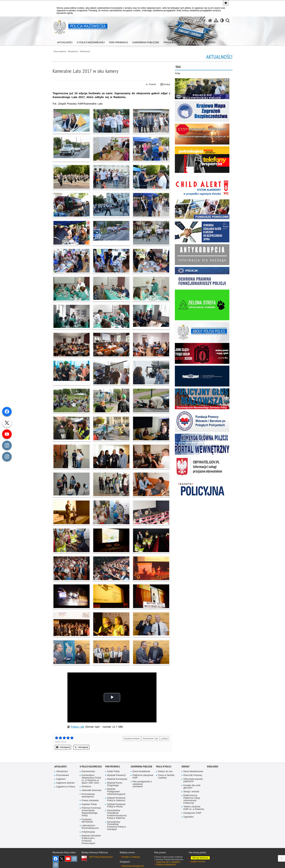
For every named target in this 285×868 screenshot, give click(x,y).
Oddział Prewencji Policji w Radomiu (116, 798)
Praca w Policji (164, 766)
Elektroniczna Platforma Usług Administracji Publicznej (192, 798)
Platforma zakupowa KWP (143, 775)
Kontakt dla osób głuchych (192, 786)
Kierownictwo (88, 771)
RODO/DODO (213, 766)
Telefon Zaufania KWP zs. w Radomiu (194, 807)
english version (198, 861)
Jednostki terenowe (92, 789)
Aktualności (75, 51)
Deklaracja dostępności (133, 865)
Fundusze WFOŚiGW (87, 820)
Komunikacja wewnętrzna (88, 795)
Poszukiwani (63, 774)
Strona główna (62, 51)
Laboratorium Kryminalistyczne (90, 826)
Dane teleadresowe (193, 771)
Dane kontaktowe (141, 771)
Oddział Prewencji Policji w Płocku (116, 805)
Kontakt (186, 766)
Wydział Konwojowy (117, 778)
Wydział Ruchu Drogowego (115, 783)
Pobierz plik (79, 726)
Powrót (150, 84)
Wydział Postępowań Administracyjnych (116, 791)
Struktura (86, 786)
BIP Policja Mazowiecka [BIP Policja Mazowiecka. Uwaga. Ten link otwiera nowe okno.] (101, 856)
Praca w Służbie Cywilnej (166, 775)
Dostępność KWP (192, 812)
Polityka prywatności (166, 864)
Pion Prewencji (113, 766)
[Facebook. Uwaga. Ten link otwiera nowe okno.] (56, 858)
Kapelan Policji (89, 803)
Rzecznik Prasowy (193, 774)
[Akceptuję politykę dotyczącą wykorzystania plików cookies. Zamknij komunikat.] (226, 3)
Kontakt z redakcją (131, 856)
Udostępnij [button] (65, 746)
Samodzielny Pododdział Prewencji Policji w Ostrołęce (117, 825)
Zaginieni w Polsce (66, 786)
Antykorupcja (88, 831)
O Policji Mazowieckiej (91, 766)
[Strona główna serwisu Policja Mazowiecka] (210, 21)
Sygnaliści (189, 816)
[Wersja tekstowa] (222, 21)
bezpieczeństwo (131, 738)
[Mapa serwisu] (216, 21)
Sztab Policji (113, 771)
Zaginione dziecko (65, 782)
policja (164, 738)
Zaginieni (61, 778)
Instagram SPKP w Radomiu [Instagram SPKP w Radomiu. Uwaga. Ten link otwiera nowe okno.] (56, 864)
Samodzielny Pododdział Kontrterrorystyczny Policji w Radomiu (117, 813)
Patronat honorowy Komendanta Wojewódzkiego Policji (91, 811)
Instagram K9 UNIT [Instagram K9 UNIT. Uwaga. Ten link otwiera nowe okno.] (74, 858)
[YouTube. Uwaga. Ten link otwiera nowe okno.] (68, 858)
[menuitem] (65, 42)
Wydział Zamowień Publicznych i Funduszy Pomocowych (91, 839)
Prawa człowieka (90, 800)
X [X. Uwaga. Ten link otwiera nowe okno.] (62, 858)
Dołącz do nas (165, 771)
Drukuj (165, 84)
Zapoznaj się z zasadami (168, 861)
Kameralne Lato (150, 738)
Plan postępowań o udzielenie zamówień (142, 783)
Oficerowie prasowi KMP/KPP (193, 779)
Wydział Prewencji (116, 774)
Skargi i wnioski (191, 791)
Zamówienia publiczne (142, 766)
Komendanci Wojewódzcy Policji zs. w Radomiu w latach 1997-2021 (91, 778)
